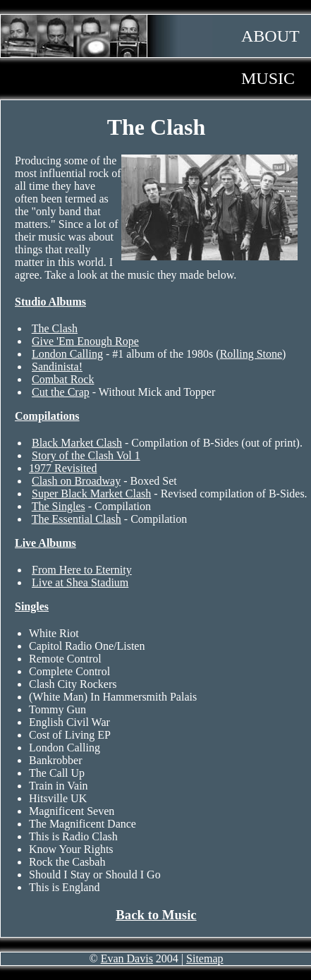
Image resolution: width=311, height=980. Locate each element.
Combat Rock (63, 379)
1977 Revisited (63, 468)
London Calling (67, 354)
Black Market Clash (77, 443)
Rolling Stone (251, 354)
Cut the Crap (61, 392)
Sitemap (205, 958)
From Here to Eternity (82, 570)
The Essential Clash (77, 519)
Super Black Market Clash (91, 494)
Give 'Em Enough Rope (85, 341)
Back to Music (156, 915)
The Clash (55, 328)
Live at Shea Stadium (80, 582)
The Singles (59, 506)
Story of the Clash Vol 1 (86, 455)
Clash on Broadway (76, 481)
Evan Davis (127, 958)
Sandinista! (57, 367)
